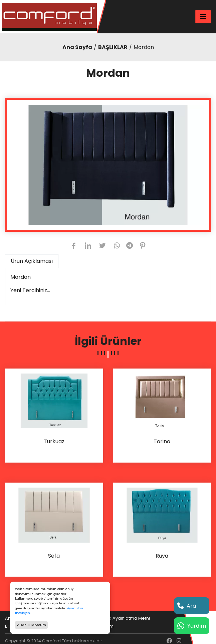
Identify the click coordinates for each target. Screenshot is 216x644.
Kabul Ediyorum (31, 625)
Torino (162, 442)
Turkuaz (54, 442)
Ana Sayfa (77, 47)
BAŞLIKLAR (113, 47)
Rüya (162, 556)
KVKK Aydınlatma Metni (125, 618)
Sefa (54, 556)
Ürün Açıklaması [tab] (32, 261)
